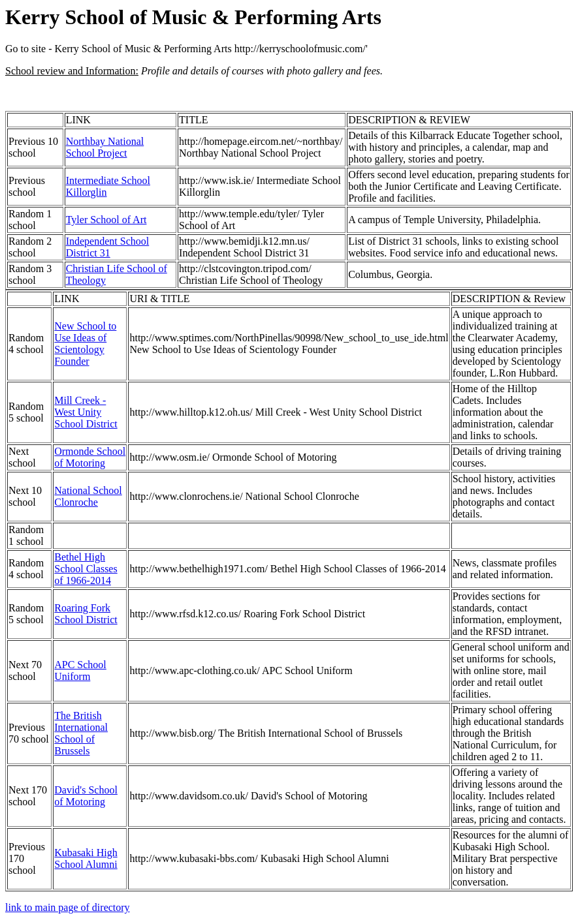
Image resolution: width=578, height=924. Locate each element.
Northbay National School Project (105, 147)
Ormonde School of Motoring (90, 457)
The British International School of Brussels (81, 733)
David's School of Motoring (86, 796)
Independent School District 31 (108, 247)
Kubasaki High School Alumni (86, 858)
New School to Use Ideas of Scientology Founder (85, 344)
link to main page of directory (68, 907)
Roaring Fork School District (86, 614)
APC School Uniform (80, 670)
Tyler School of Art (106, 220)
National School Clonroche (88, 496)
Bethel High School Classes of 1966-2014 (86, 569)
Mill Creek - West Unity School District (86, 412)
